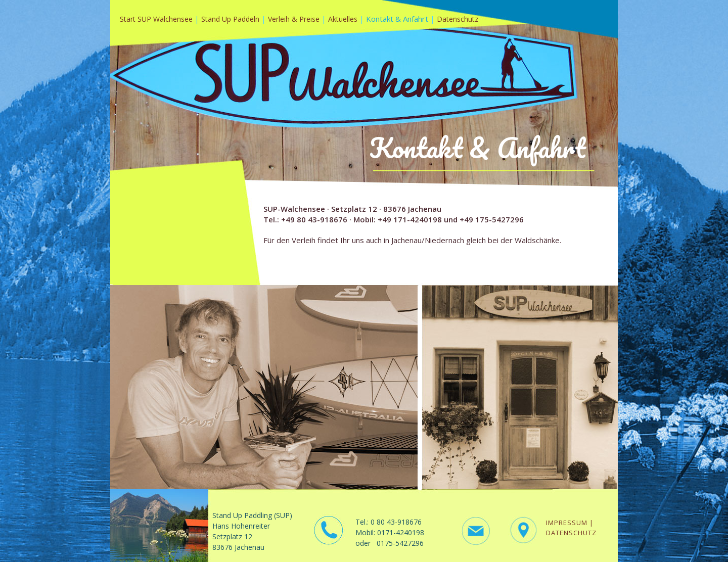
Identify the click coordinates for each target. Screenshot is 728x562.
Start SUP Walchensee (156, 19)
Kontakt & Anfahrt (397, 19)
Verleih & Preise (295, 19)
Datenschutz (458, 19)
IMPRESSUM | (570, 523)
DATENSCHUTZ (571, 533)
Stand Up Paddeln (231, 19)
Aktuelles (344, 19)
